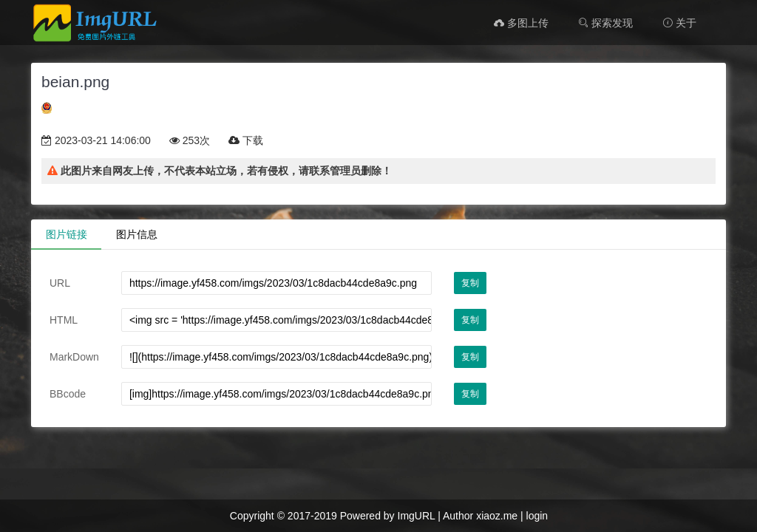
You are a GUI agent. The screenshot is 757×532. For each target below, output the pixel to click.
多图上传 (521, 23)
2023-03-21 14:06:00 (96, 140)
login (537, 516)
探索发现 (605, 23)
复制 (470, 283)
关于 (679, 23)
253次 (190, 140)
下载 (246, 140)
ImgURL (417, 516)
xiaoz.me (497, 516)
